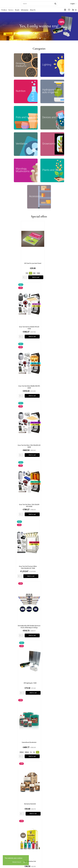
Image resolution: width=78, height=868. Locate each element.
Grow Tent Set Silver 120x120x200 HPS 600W (39, 290)
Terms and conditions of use (49, 804)
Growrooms (24, 801)
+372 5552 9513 (7, 818)
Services (11, 9)
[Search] (39, 3)
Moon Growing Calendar (64, 507)
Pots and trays (25, 814)
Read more (11, 756)
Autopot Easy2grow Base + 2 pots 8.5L (14, 643)
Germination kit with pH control (14, 547)
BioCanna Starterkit (14, 372)
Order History (64, 813)
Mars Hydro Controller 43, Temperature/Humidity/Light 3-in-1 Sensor (39, 430)
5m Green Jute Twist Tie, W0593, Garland (39, 604)
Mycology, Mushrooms (28, 822)
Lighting (23, 804)
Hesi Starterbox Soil (39, 372)
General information (66, 799)
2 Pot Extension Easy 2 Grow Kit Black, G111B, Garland (14, 604)
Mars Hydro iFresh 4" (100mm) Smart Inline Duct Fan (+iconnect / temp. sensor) (14, 430)
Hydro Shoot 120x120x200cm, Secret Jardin (64, 548)
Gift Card (5, 743)
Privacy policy (17, 862)
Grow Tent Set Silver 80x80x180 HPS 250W (64, 246)
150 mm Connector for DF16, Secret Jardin (14, 469)
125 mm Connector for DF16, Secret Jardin (39, 469)
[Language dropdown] (74, 3)
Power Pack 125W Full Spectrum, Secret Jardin (39, 548)
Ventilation (24, 820)
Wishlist (62, 815)
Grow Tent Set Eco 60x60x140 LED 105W (39, 246)
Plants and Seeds (26, 825)
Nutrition (23, 807)
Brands (17, 9)
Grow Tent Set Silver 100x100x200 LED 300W (14, 290)
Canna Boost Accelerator (64, 328)
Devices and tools (26, 817)
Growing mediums (26, 799)
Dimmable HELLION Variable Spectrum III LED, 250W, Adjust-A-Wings (14, 329)
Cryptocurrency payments (64, 743)
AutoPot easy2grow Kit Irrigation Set (64, 643)
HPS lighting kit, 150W (39, 328)
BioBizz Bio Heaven (20, 682)
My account (63, 810)
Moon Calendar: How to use (39, 743)
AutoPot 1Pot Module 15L (39, 643)
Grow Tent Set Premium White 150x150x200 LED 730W (64, 290)
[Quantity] (6, 259)
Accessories (25, 828)
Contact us (63, 801)
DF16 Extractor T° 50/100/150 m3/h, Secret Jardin (14, 508)
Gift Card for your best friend (14, 245)
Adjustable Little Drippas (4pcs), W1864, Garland (64, 604)
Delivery (43, 799)
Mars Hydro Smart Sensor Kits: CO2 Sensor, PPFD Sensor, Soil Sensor (64, 429)
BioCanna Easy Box (64, 372)
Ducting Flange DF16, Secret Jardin (64, 468)
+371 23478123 (7, 840)
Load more (39, 390)
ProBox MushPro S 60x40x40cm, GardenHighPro (39, 508)
